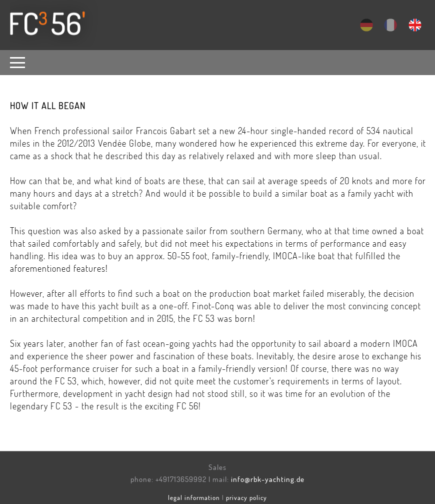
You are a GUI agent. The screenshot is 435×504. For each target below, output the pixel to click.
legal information (194, 497)
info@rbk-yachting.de (268, 479)
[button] (20, 63)
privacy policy (246, 497)
